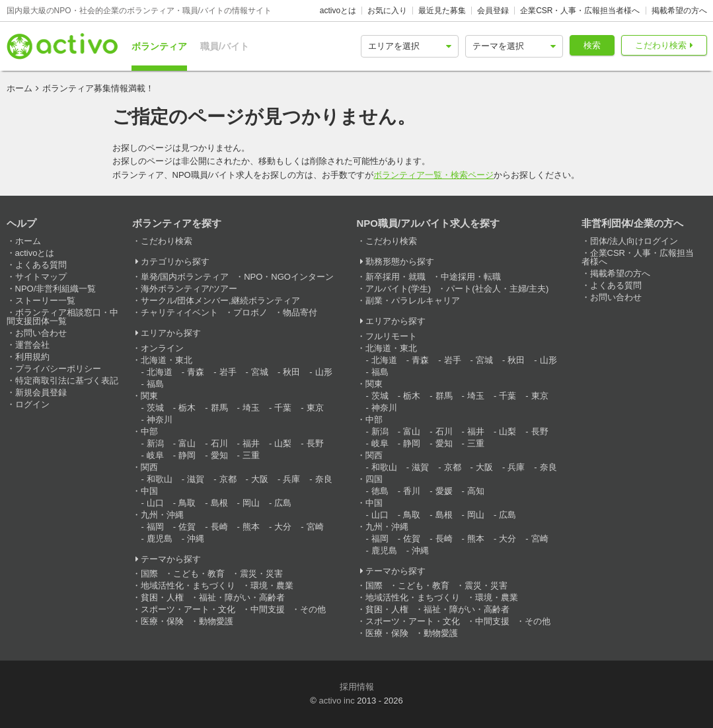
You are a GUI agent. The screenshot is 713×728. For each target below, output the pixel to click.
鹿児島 (160, 539)
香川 (412, 491)
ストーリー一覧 (45, 301)
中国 (149, 491)
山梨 (283, 443)
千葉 (283, 408)
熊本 (251, 527)
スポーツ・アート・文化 (188, 609)
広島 (283, 503)
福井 (251, 443)
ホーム (19, 88)
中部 (149, 431)
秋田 (291, 372)
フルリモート (391, 336)
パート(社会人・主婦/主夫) (497, 289)
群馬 (219, 408)
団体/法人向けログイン (634, 241)
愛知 (219, 455)
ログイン (32, 404)
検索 (592, 45)
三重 (251, 455)
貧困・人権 (162, 597)
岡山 (251, 503)
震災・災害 (261, 574)
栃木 (187, 408)
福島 (155, 384)
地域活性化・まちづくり (188, 586)
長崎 (219, 527)
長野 (315, 443)
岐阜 (155, 455)
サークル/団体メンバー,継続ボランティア (220, 301)
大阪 (260, 479)
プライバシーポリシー (58, 369)
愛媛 (444, 491)
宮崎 (315, 527)
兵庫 (291, 479)
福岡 (155, 527)
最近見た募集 (442, 11)
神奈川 (160, 420)
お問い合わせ (41, 333)
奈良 (324, 479)
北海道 (160, 372)
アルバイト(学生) (398, 289)
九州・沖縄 (162, 515)
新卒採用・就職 (395, 277)
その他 (313, 609)
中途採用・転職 (471, 277)
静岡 (187, 455)
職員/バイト (225, 46)
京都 (228, 479)
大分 (283, 527)
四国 (374, 479)
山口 (155, 503)
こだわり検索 (661, 45)
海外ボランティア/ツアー (189, 289)
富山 (187, 443)
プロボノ (250, 312)
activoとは (338, 11)
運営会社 (32, 345)
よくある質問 (41, 265)
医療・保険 (162, 621)
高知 (476, 491)
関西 (149, 467)
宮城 (260, 372)
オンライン (162, 348)
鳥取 (187, 503)
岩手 (228, 372)
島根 (219, 503)
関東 (149, 396)
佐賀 (187, 527)
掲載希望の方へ (679, 11)
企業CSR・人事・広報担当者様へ (580, 11)
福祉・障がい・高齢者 (242, 597)
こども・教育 (199, 574)
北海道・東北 (167, 360)
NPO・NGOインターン (289, 277)
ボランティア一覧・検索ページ (433, 175)
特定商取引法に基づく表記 (67, 381)
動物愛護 (216, 621)
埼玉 (251, 408)
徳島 (380, 491)
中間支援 (268, 609)
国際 (149, 574)
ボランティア (159, 46)
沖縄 (196, 539)
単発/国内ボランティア (185, 277)
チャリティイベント (179, 312)
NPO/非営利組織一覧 (56, 289)
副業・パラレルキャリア (413, 301)
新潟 (155, 443)
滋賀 (196, 479)
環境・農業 (272, 586)
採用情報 (357, 687)
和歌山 (160, 479)
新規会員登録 (41, 392)
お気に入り (387, 11)
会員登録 (493, 11)
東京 (315, 408)
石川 (219, 443)
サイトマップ (41, 277)
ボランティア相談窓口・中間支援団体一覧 (62, 317)
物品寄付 (300, 312)
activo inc (336, 701)
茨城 (155, 408)
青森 (196, 372)
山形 (324, 372)
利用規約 (32, 357)
